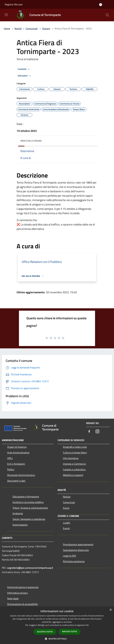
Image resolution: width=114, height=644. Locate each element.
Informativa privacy (18, 593)
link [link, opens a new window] (87, 625)
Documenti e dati (16, 481)
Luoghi (67, 523)
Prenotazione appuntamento (78, 544)
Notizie (67, 497)
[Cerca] (107, 15)
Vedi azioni (25, 76)
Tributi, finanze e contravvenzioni (30, 508)
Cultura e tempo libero (75, 453)
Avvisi (66, 508)
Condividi (24, 69)
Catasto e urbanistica (74, 469)
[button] (57, 639)
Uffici (10, 458)
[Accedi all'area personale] (101, 5)
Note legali (13, 598)
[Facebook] (89, 432)
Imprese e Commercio (74, 464)
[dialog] (57, 625)
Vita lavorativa (71, 458)
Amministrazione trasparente (23, 587)
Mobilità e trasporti (73, 475)
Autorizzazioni (20, 525)
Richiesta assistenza (74, 561)
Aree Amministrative (18, 453)
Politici (11, 469)
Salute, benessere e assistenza (29, 519)
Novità (18, 28)
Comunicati (32, 28)
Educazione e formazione (26, 497)
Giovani (46, 28)
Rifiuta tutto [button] (70, 632)
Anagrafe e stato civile (75, 447)
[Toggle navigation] (6, 15)
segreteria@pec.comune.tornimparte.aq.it (30, 568)
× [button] (110, 610)
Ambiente (18, 513)
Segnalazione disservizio (76, 550)
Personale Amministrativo (21, 475)
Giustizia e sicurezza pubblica (28, 502)
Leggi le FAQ (70, 556)
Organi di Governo (17, 447)
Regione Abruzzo (14, 4)
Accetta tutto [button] (45, 632)
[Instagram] (97, 432)
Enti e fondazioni (16, 464)
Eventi (66, 528)
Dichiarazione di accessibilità (22, 604)
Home (7, 28)
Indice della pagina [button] (31, 141)
